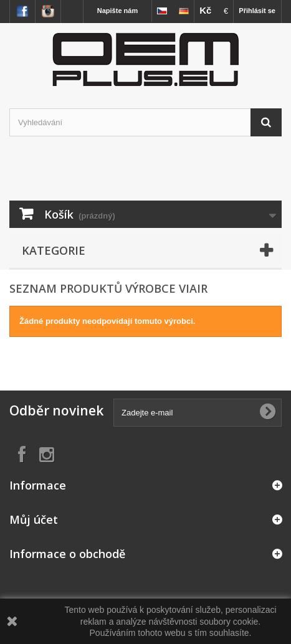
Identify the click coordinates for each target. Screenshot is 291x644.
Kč (205, 10)
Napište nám (117, 11)
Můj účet (34, 519)
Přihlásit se (257, 11)
